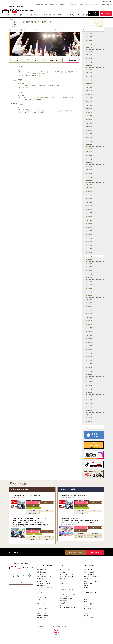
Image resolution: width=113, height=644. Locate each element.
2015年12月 (89, 353)
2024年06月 (89, 58)
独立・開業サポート (42, 618)
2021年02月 (89, 163)
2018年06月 (89, 260)
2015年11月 (89, 357)
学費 (61, 605)
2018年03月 (89, 270)
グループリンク (88, 597)
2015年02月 (89, 389)
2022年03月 (89, 127)
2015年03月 (89, 385)
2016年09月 (89, 321)
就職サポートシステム (42, 613)
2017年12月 (89, 278)
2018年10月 (89, 245)
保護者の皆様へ (88, 583)
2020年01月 (89, 195)
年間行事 (63, 579)
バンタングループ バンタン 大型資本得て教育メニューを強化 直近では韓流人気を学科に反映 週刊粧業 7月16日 (39, 85)
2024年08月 (89, 51)
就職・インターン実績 (42, 616)
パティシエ (39, 599)
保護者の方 (102, 5)
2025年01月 (89, 44)
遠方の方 (81, 5)
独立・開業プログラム (42, 570)
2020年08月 (89, 173)
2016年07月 (89, 328)
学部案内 (39, 593)
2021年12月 (89, 134)
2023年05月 (89, 91)
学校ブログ (54, 60)
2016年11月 (89, 314)
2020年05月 (89, 181)
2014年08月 (89, 411)
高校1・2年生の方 (50, 5)
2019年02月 (89, 231)
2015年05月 (89, 378)
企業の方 (109, 5)
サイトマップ (81, 626)
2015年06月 (89, 375)
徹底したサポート (41, 586)
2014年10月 (89, 403)
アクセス (74, 15)
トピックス (87, 611)
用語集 (86, 599)
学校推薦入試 (64, 601)
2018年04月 (89, 267)
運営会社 (31, 626)
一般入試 (63, 603)
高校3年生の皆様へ (89, 570)
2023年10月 (89, 76)
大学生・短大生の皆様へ (90, 577)
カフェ (38, 602)
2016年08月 (89, 324)
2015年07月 (89, 371)
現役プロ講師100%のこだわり (44, 577)
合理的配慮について (56, 626)
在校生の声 (63, 572)
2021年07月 (89, 145)
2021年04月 (89, 155)
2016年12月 (89, 310)
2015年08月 (89, 367)
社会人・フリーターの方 (91, 5)
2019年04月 (89, 224)
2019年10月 (89, 206)
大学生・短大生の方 (71, 5)
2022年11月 (89, 98)
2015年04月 (89, 382)
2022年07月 (89, 112)
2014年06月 (89, 418)
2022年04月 (89, 123)
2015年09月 (89, 364)
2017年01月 (89, 306)
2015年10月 (89, 360)
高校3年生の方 (39, 5)
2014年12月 (89, 396)
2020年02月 (89, 191)
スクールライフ (65, 565)
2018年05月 (89, 263)
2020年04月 (89, 184)
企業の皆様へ (87, 586)
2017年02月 (89, 303)
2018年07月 (89, 256)
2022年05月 (89, 120)
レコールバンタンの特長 (44, 565)
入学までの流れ (64, 596)
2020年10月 (89, 166)
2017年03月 (89, 299)
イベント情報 (87, 609)
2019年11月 (89, 202)
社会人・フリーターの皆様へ (91, 581)
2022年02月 (89, 130)
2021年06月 (89, 148)
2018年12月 (89, 238)
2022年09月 (89, 105)
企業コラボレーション (42, 581)
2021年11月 (89, 138)
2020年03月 (89, 188)
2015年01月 (89, 393)
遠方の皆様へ (87, 579)
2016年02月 (89, 346)
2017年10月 (89, 285)
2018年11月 (89, 242)
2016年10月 (89, 317)
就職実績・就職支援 (43, 609)
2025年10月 (89, 37)
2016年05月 (89, 335)
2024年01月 (89, 69)
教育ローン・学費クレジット (68, 608)
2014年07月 (89, 414)
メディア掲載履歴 (71, 60)
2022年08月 (89, 109)
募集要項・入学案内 (67, 590)
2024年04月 (89, 66)
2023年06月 (89, 87)
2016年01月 (89, 350)
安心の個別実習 (41, 574)
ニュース (36, 60)
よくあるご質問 (84, 15)
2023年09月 (89, 80)
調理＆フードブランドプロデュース (46, 604)
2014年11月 (89, 400)
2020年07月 (89, 177)
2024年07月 (89, 55)
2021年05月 (89, 152)
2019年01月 (89, 235)
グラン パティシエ (41, 597)
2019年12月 (89, 199)
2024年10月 (89, 48)
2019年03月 (89, 227)
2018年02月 (89, 274)
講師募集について (88, 588)
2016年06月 (89, 332)
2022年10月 (89, 102)
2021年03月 (89, 159)
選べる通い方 (40, 579)
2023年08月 (89, 84)
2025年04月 (89, 40)
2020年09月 (89, 170)
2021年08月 (89, 141)
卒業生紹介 (64, 584)
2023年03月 (89, 94)
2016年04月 (89, 339)
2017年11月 (89, 281)
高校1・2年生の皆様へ (90, 572)
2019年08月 (89, 213)
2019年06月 (89, 220)
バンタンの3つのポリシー (42, 626)
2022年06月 (89, 116)
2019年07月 (89, 217)
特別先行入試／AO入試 (66, 599)
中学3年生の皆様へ (89, 574)
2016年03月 (89, 342)
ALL (18, 60)
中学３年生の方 (60, 5)
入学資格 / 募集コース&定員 (67, 594)
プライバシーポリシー (69, 626)
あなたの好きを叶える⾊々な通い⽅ (46, 588)
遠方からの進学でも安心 (67, 574)
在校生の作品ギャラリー (67, 577)
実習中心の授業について (43, 572)
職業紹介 (86, 602)
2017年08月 (89, 292)
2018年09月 (89, 249)
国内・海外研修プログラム (43, 583)
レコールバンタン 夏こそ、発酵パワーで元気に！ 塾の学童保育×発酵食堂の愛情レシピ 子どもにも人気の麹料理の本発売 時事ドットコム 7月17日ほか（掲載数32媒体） (46, 97)
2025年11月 (89, 33)
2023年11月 (89, 73)
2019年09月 (89, 209)
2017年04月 (89, 296)
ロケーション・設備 (65, 570)
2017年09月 (89, 288)
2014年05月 (89, 421)
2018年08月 (89, 252)
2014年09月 (89, 407)
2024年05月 (89, 62)
